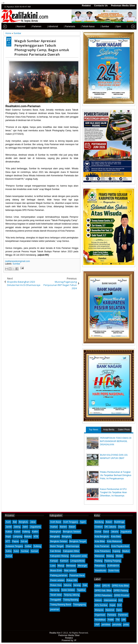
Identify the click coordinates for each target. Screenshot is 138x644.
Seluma (67, 585)
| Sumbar (97, 26)
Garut (106, 532)
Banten (63, 527)
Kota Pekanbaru (103, 551)
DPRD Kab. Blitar (103, 591)
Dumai (98, 532)
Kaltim (35, 532)
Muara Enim (56, 571)
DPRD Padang (121, 591)
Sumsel (34, 551)
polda (126, 625)
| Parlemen (28, 26)
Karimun (64, 561)
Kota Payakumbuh (120, 546)
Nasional (110, 610)
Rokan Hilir (72, 580)
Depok (121, 527)
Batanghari (56, 532)
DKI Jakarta (110, 527)
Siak (85, 585)
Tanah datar (56, 595)
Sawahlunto (101, 571)
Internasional (110, 600)
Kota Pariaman (102, 546)
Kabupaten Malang (59, 556)
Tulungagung (80, 605)
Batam (72, 527)
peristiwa (106, 625)
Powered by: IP (69, 640)
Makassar (100, 556)
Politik (111, 620)
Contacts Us (101, 5)
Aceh (8, 522)
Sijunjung (55, 590)
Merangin (82, 566)
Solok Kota (114, 571)
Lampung (18, 537)
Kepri (8, 537)
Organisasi (100, 615)
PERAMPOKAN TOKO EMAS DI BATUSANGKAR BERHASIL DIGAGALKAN (116, 441)
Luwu (53, 566)
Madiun (126, 551)
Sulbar (28, 546)
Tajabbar (81, 590)
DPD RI (106, 586)
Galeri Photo (124, 430)
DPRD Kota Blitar (120, 586)
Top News (94, 430)
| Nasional (13, 26)
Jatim (25, 527)
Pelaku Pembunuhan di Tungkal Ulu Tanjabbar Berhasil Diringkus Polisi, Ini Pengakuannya (116, 475)
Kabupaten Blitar (71, 551)
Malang (110, 556)
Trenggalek (56, 600)
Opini (119, 610)
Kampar (54, 561)
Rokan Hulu (56, 585)
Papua (15, 541)
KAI (120, 600)
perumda (117, 625)
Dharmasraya (72, 546)
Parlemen (123, 615)
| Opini (110, 26)
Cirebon (99, 527)
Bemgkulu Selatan (72, 532)
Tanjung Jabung (72, 595)
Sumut (9, 556)
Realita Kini (55, 633)
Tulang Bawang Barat (61, 605)
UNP (97, 625)
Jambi (9, 527)
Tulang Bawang (71, 600)
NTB (36, 537)
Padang (99, 561)
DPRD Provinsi (121, 595)
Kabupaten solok (79, 556)
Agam (83, 522)
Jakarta (115, 532)
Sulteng (37, 546)
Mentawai (71, 566)
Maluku (28, 537)
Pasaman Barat (77, 575)
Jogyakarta (35, 527)
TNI (118, 620)
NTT (8, 541)
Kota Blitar (100, 541)
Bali (15, 522)
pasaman (55, 609)
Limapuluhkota (77, 561)
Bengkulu (23, 522)
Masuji (61, 566)
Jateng (17, 527)
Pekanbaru (100, 566)
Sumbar (16, 264)
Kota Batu (116, 537)
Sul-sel (24, 541)
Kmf (119, 605)
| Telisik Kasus (80, 26)
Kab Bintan (56, 551)
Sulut (16, 551)
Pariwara (112, 615)
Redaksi (86, 5)
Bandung (99, 522)
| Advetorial (45, 26)
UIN (124, 620)
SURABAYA (113, 566)
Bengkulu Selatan (59, 541)
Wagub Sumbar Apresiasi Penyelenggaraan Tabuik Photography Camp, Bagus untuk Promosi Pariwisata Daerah (42, 48)
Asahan (54, 527)
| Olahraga (124, 26)
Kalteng (26, 532)
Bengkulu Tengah (78, 541)
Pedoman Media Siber (123, 5)
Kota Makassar (114, 541)
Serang (77, 585)
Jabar (33, 522)
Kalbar (9, 532)
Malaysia (99, 610)
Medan (119, 556)
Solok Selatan (68, 590)
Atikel (97, 586)
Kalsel (17, 532)
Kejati (112, 605)
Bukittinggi (119, 522)
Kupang (116, 551)
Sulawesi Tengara (14, 546)
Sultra (9, 551)
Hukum (98, 600)
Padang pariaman (59, 575)
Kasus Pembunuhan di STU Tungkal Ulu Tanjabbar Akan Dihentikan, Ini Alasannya (113, 492)
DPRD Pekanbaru (103, 595)
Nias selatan (70, 571)
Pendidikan (100, 620)
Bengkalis (55, 537)
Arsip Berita (109, 430)
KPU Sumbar (101, 605)
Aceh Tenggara (71, 522)
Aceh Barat (56, 522)
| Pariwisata (62, 26)
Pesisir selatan (57, 580)
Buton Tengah (57, 546)
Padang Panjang (113, 561)
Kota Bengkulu (102, 537)
